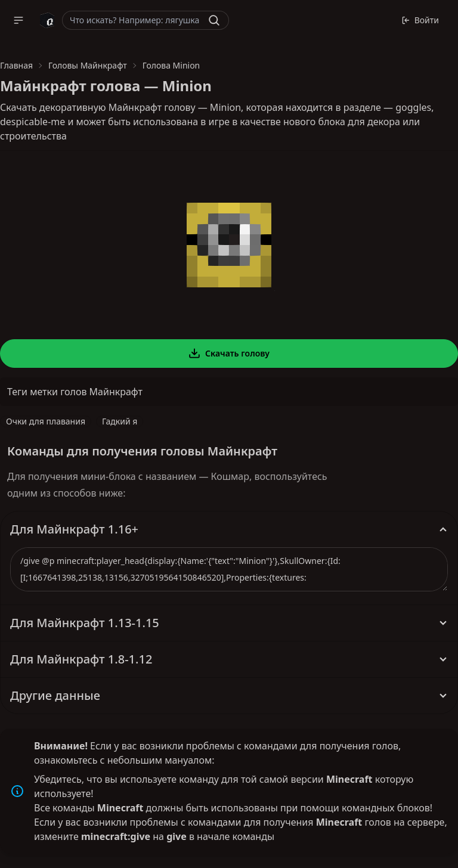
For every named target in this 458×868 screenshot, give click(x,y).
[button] (18, 20)
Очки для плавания (46, 421)
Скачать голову (229, 354)
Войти (420, 20)
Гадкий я (120, 421)
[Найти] (214, 20)
